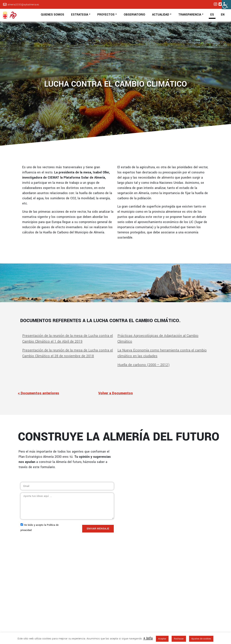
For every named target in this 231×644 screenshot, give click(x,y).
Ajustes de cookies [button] (201, 639)
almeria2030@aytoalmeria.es (23, 5)
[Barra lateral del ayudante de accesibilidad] (226, 5)
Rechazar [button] (179, 639)
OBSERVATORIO (134, 15)
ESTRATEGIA (80, 15)
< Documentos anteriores (38, 393)
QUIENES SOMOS (52, 15)
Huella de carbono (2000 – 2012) (143, 365)
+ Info (148, 638)
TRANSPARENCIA (190, 15)
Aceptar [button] (162, 639)
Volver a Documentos (115, 393)
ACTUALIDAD (161, 15)
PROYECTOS (106, 15)
